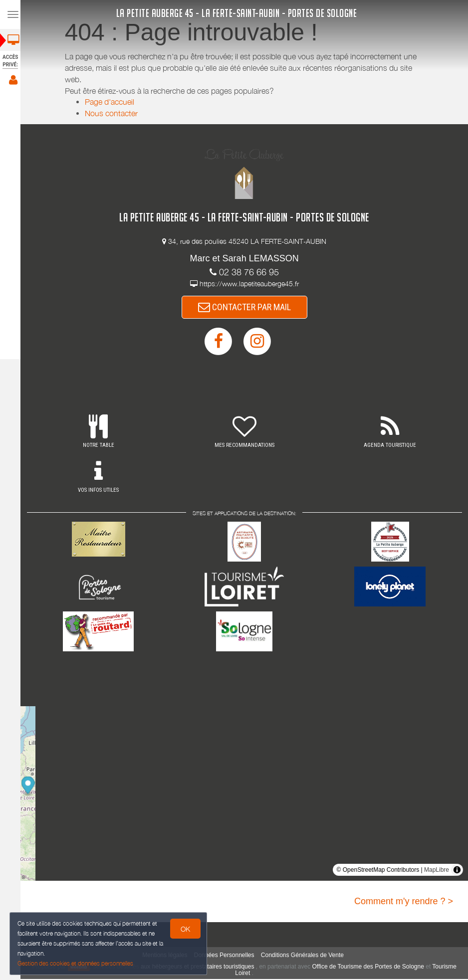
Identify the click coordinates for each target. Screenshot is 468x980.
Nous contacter (114, 113)
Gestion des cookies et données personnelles (76, 963)
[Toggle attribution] (457, 871)
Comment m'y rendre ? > (404, 902)
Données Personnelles (227, 956)
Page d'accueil (113, 102)
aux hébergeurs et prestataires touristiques (200, 968)
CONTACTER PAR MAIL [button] (247, 307)
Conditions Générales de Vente (305, 956)
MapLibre (437, 871)
